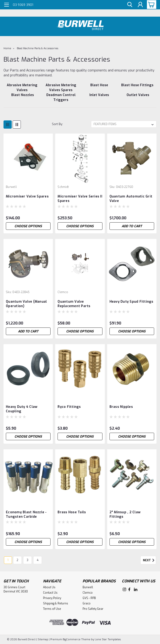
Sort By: (57, 124)
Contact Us (50, 593)
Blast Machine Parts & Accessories (38, 48)
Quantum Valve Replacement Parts (74, 304)
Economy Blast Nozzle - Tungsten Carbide (26, 514)
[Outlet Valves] (138, 97)
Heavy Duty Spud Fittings (131, 302)
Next (149, 560)
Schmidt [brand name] (63, 187)
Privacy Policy (52, 598)
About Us (49, 587)
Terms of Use (52, 609)
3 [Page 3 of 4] (27, 560)
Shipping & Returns (56, 603)
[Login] (140, 5)
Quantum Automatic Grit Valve (131, 199)
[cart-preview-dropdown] (151, 5)
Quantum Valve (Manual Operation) (26, 304)
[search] (130, 5)
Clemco (88, 593)
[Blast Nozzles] (23, 97)
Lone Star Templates (108, 639)
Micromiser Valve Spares (27, 196)
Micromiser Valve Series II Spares (80, 199)
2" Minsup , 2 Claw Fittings (125, 514)
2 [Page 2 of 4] (17, 560)
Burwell (88, 587)
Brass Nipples (121, 407)
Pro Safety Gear (93, 609)
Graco (87, 603)
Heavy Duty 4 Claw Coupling (22, 409)
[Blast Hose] (99, 88)
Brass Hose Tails (72, 512)
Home (7, 48)
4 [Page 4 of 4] (38, 560)
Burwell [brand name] (11, 187)
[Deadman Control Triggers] (61, 97)
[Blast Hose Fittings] (138, 88)
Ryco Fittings (69, 407)
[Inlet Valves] (99, 97)
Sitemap (43, 639)
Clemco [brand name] (63, 292)
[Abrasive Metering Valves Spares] (61, 88)
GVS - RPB (89, 598)
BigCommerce (72, 639)
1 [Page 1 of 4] (8, 560)
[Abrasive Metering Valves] (22, 88)
